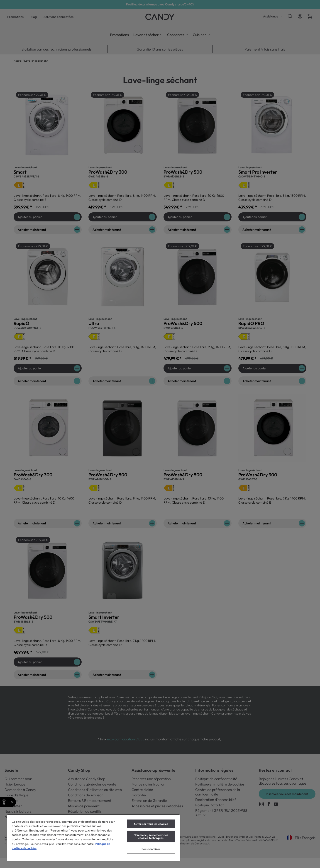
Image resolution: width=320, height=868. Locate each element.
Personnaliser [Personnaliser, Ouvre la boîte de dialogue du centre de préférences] (151, 849)
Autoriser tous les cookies (151, 824)
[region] (93, 838)
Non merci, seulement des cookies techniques (151, 836)
